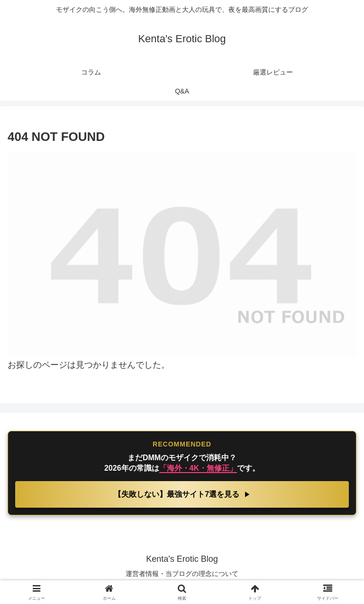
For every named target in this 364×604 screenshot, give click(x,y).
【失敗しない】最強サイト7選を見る (177, 494)
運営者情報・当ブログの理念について (182, 574)
